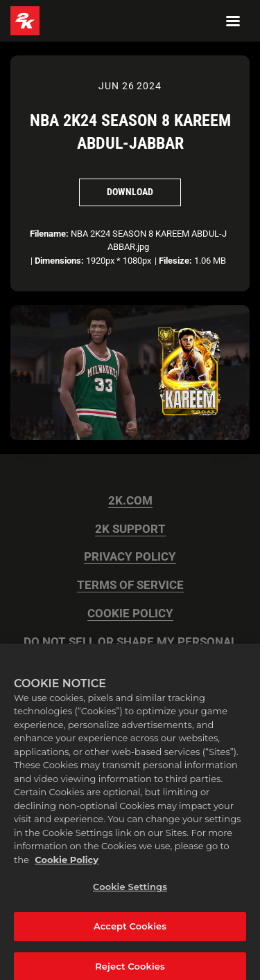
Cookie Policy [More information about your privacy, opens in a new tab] (67, 863)
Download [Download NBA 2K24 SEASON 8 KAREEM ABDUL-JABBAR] (130, 192)
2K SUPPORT (130, 529)
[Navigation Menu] (233, 21)
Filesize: (175, 261)
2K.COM (130, 501)
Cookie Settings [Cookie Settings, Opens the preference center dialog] (130, 891)
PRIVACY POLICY (130, 557)
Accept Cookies (130, 930)
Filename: (49, 234)
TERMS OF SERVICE (130, 585)
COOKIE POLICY (130, 614)
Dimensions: (59, 261)
